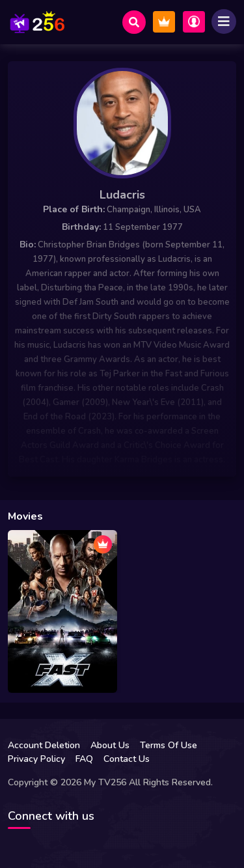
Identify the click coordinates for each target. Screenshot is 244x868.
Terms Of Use (169, 745)
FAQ (84, 759)
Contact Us (127, 759)
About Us (110, 745)
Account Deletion (44, 745)
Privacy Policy (36, 759)
